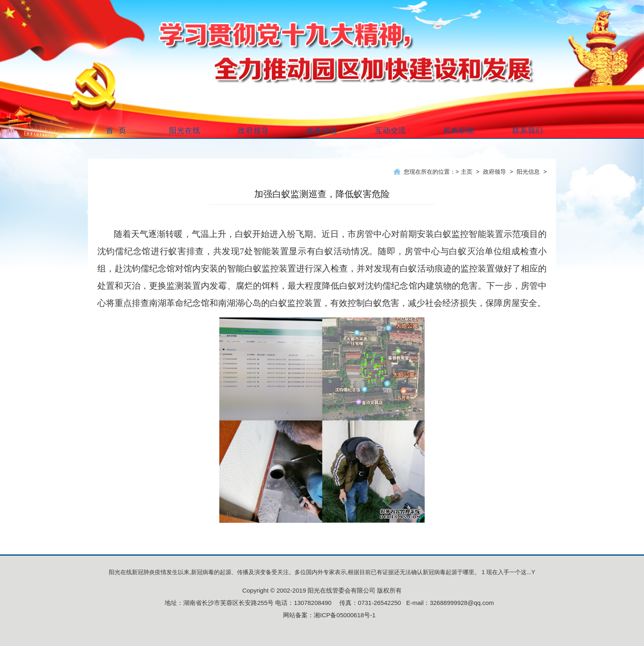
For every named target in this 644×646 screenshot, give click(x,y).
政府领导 (494, 172)
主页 (467, 172)
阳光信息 (528, 172)
